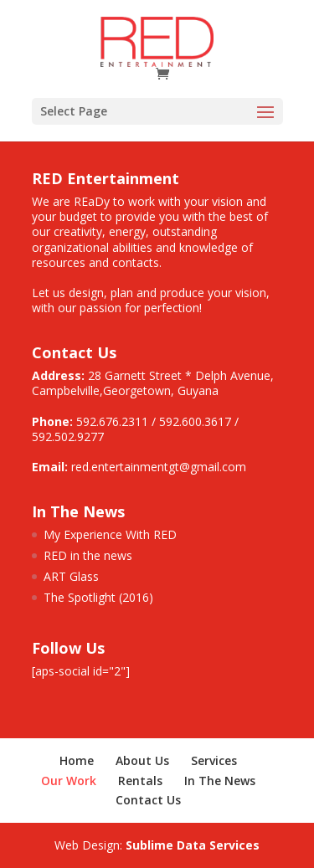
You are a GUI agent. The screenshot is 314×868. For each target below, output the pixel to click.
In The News (220, 781)
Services (214, 760)
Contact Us (148, 800)
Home (77, 760)
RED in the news (88, 555)
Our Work (69, 781)
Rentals (140, 781)
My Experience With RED (110, 534)
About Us (142, 760)
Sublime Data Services (193, 845)
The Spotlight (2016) (98, 597)
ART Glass (71, 576)
